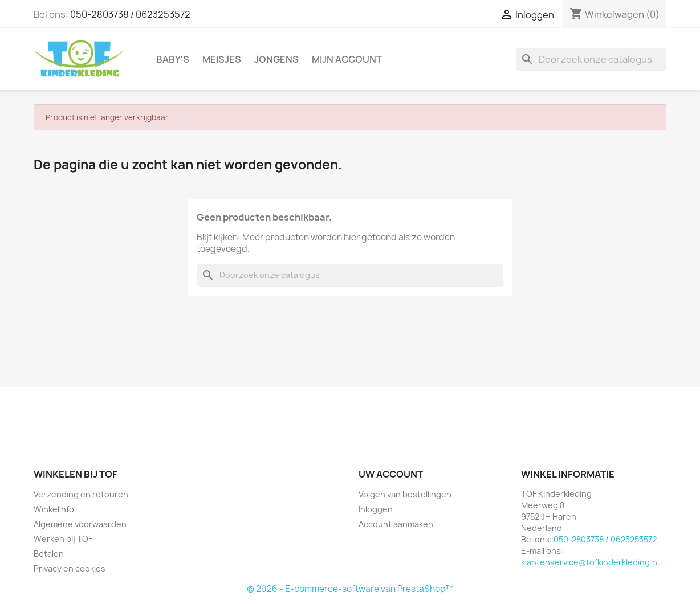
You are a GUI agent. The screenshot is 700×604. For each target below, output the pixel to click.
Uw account (391, 474)
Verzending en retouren (81, 494)
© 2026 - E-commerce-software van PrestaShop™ (350, 589)
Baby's (173, 59)
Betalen (49, 554)
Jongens (276, 59)
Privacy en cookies (70, 568)
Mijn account (347, 59)
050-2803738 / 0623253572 (130, 14)
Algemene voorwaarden (80, 524)
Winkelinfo (54, 509)
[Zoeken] (591, 59)
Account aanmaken (396, 524)
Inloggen (376, 509)
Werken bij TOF (63, 539)
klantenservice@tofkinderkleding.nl (590, 562)
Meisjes (222, 59)
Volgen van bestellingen (405, 494)
